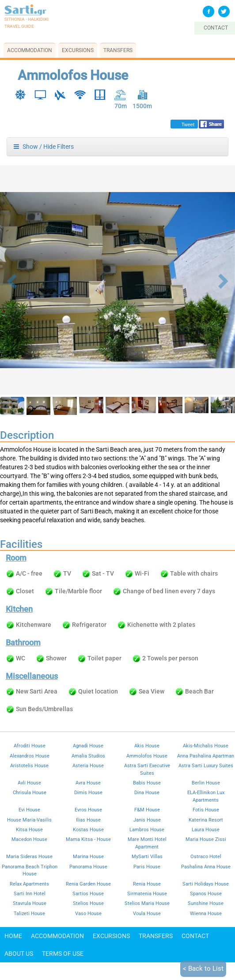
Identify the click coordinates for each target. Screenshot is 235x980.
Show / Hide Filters (44, 147)
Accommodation (30, 50)
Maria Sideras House (29, 856)
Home (13, 936)
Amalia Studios (88, 756)
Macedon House (29, 839)
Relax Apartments (29, 884)
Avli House (29, 783)
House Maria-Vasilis (29, 820)
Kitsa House (29, 829)
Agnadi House (88, 746)
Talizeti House (29, 913)
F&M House (147, 810)
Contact (195, 936)
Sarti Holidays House (206, 884)
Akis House (147, 746)
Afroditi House (30, 746)
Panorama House (88, 867)
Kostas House (88, 829)
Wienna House (206, 913)
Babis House (147, 783)
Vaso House (88, 913)
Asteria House (88, 765)
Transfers (118, 50)
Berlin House (206, 783)
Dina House (147, 792)
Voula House (147, 913)
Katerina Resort (206, 820)
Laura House (206, 829)
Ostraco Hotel (206, 856)
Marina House (88, 856)
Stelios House (88, 903)
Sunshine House (206, 903)
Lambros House (147, 829)
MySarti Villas (147, 856)
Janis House (147, 820)
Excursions (78, 50)
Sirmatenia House (147, 893)
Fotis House (206, 810)
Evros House (88, 810)
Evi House (29, 810)
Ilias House (88, 820)
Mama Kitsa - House (88, 839)
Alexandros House (30, 756)
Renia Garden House (88, 884)
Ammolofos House (147, 756)
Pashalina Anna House (206, 867)
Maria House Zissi (206, 839)
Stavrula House (30, 903)
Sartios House (88, 893)
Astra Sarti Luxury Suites (206, 765)
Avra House (88, 783)
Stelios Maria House (147, 903)
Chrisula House (30, 792)
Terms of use (63, 954)
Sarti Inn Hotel (30, 893)
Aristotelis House (29, 765)
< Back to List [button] (203, 969)
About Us (19, 954)
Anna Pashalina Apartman (206, 756)
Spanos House (206, 893)
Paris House (147, 867)
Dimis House (88, 792)
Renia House (147, 884)
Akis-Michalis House (206, 746)
